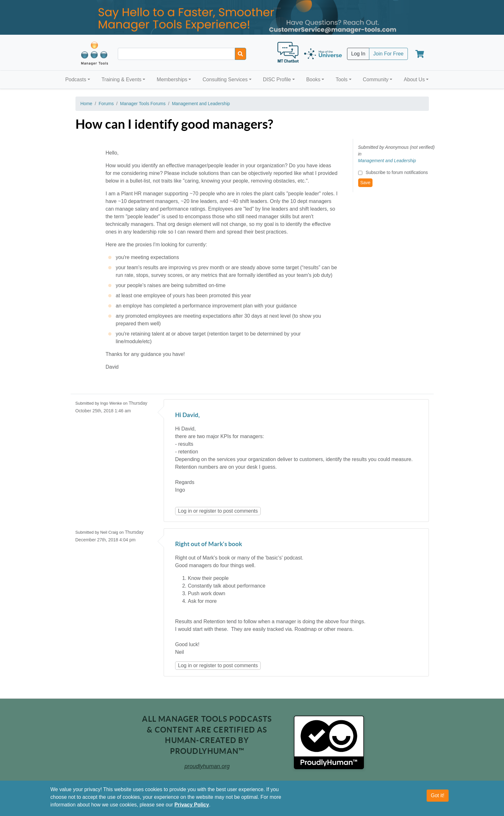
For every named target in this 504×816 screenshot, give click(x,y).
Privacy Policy (192, 805)
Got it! (438, 795)
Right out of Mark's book (209, 544)
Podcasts (76, 79)
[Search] (241, 54)
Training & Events (122, 79)
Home (86, 104)
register (208, 511)
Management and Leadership (201, 104)
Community (376, 79)
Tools (341, 79)
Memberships (172, 79)
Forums (106, 104)
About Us (414, 79)
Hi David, (187, 415)
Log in (185, 511)
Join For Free (388, 54)
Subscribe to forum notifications (397, 172)
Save (366, 183)
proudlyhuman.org (207, 766)
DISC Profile (277, 79)
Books (313, 79)
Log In (358, 54)
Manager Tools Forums (143, 104)
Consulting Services (225, 79)
